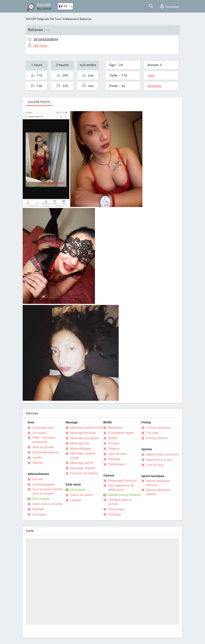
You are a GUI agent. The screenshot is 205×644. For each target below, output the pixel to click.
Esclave (114, 443)
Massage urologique (85, 438)
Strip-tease (78, 490)
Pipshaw (38, 509)
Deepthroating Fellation (125, 495)
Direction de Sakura (84, 473)
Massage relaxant (83, 468)
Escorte (38, 479)
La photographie (44, 484)
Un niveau (39, 433)
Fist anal (152, 433)
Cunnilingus (116, 509)
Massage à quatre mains (83, 455)
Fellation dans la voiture (120, 502)
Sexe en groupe (43, 447)
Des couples (41, 499)
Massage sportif (82, 463)
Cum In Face (155, 465)
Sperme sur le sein (159, 460)
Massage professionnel (87, 428)
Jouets (37, 458)
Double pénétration (46, 452)
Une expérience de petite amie (121, 488)
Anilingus (115, 514)
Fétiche (37, 463)
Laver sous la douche (47, 504)
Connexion (170, 6)
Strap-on (114, 449)
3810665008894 (46, 39)
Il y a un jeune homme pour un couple (48, 491)
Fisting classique (158, 428)
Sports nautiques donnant (158, 483)
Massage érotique (83, 433)
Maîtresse (115, 428)
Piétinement (117, 464)
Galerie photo (39, 102)
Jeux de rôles (118, 454)
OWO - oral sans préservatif (44, 440)
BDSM (112, 438)
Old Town (56, 19)
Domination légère (121, 433)
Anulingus (39, 514)
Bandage (114, 459)
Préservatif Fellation (122, 481)
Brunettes (154, 86)
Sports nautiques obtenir (158, 492)
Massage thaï (80, 443)
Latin (151, 75)
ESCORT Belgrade (37, 19)
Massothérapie (81, 449)
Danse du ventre (82, 495)
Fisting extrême (157, 438)
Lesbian (76, 500)
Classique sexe (43, 428)
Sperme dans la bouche (163, 454)
